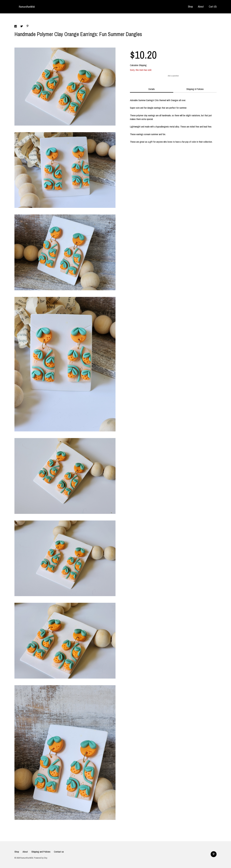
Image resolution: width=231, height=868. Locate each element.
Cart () (213, 7)
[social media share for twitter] (22, 27)
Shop (190, 7)
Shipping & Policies (195, 89)
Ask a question (173, 76)
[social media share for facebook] (16, 27)
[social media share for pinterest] (28, 26)
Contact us (59, 852)
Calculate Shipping (138, 65)
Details (152, 89)
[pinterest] (214, 854)
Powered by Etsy (41, 858)
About (201, 7)
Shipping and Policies (41, 852)
